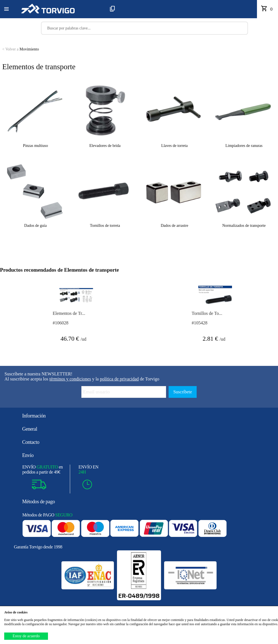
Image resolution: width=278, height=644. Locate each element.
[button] (6, 9)
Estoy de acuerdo (26, 636)
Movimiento (21, 49)
